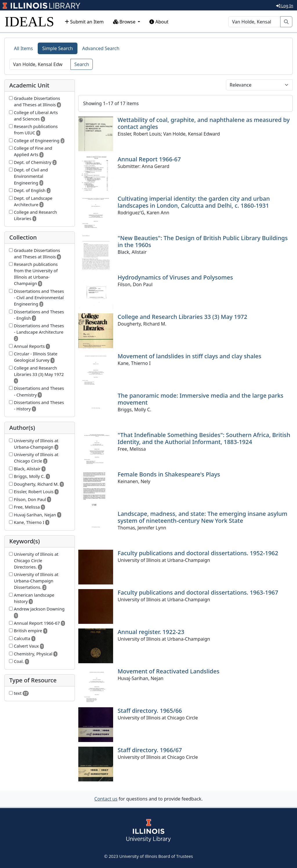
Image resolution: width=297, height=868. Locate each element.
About (159, 22)
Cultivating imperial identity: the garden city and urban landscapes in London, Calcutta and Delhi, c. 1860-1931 (194, 202)
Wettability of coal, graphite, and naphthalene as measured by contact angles (204, 123)
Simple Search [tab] (58, 48)
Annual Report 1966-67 (149, 159)
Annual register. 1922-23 (151, 632)
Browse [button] (125, 22)
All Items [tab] (23, 48)
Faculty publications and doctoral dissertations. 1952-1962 (198, 553)
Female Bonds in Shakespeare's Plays (169, 474)
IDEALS (29, 22)
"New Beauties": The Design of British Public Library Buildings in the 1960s (203, 241)
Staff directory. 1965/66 (150, 711)
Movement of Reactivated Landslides (169, 671)
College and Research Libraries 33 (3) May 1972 (183, 317)
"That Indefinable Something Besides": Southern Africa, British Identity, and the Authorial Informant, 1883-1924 (204, 438)
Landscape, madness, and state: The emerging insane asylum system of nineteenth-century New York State (203, 517)
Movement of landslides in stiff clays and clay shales (190, 356)
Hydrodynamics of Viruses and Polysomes (175, 277)
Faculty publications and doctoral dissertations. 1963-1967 (198, 592)
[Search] (254, 22)
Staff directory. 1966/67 (150, 750)
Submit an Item (84, 22)
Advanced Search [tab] (101, 48)
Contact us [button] (106, 799)
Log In (285, 6)
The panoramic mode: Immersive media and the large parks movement (201, 399)
